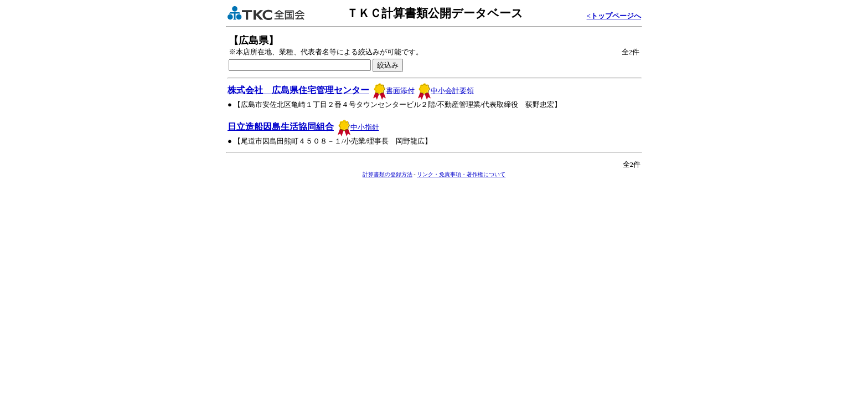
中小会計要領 (446, 91)
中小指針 (358, 127)
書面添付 (394, 91)
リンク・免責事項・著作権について (461, 174)
